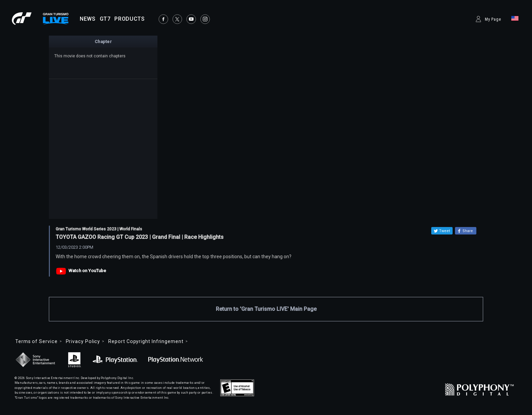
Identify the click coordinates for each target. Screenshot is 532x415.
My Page (493, 19)
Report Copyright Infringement (146, 341)
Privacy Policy (83, 341)
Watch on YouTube (87, 271)
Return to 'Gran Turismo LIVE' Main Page (266, 309)
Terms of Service (36, 341)
